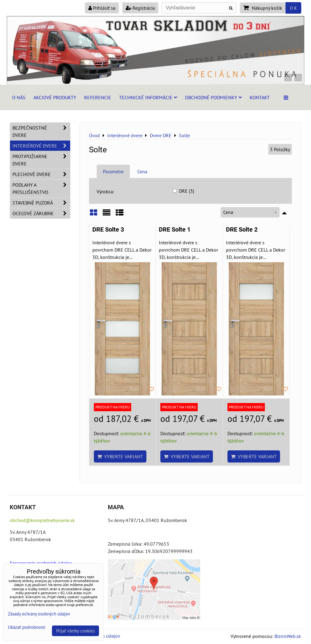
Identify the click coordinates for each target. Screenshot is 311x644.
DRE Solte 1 (175, 230)
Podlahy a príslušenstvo (41, 188)
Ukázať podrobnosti (27, 627)
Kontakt (260, 97)
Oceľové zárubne (41, 213)
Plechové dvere (41, 174)
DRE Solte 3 (108, 230)
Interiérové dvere (41, 146)
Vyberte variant (120, 456)
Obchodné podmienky (213, 97)
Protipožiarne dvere (41, 160)
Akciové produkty (55, 97)
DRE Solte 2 (242, 230)
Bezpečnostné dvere (41, 131)
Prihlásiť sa (102, 8)
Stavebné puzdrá (41, 203)
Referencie (98, 97)
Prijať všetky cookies (75, 631)
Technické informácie (148, 97)
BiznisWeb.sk (288, 636)
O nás (19, 97)
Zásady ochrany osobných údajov (39, 614)
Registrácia (140, 8)
